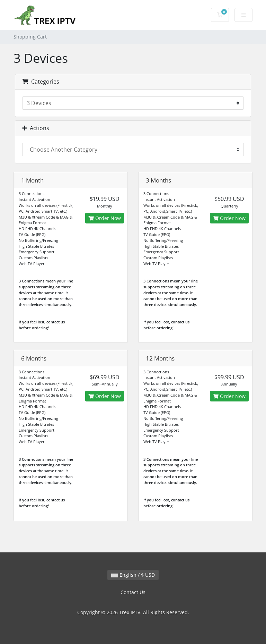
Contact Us (133, 592)
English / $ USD (133, 575)
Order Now (105, 218)
